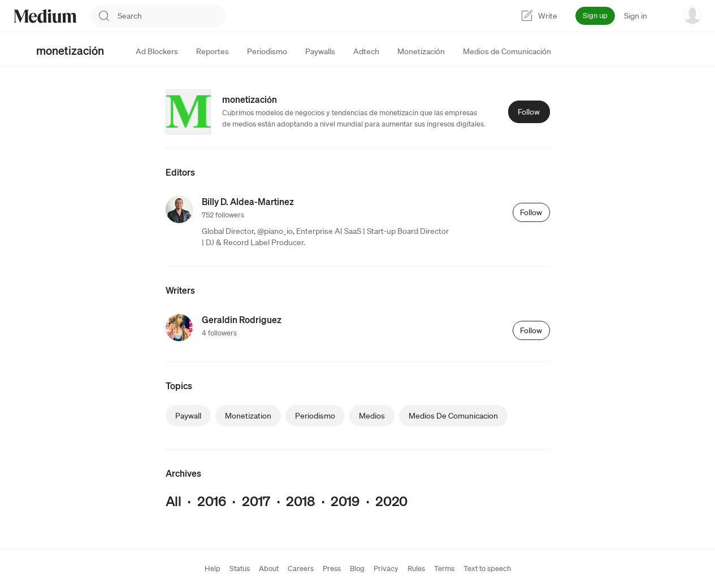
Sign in (636, 16)
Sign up (595, 16)
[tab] (157, 51)
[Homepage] (45, 16)
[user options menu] (692, 15)
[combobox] (172, 16)
